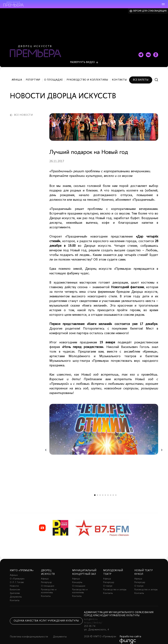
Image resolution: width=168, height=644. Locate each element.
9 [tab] (116, 490)
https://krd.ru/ (93, 618)
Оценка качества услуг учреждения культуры (46, 616)
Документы (16, 592)
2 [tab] (97, 490)
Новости (14, 581)
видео (82, 58)
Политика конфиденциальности (29, 632)
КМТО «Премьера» (22, 566)
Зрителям (15, 589)
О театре (108, 581)
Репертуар (33, 75)
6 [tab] (108, 490)
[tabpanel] (104, 425)
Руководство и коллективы (87, 75)
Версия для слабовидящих (150, 11)
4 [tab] (103, 490)
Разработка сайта (130, 632)
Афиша (17, 75)
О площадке (53, 75)
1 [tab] (95, 490)
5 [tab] (105, 490)
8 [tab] (113, 490)
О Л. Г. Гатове (17, 578)
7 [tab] (111, 490)
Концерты (77, 578)
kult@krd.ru (91, 615)
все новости (23, 110)
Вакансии (15, 585)
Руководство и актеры (115, 585)
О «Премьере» (17, 574)
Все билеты (141, 75)
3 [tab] (100, 490)
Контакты (119, 75)
